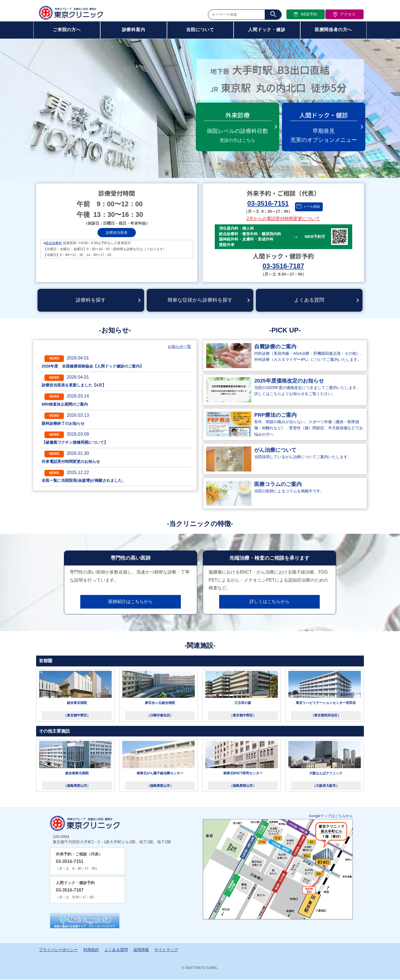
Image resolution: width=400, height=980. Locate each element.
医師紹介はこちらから (131, 602)
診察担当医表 (117, 233)
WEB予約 (306, 15)
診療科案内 (134, 30)
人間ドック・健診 (267, 30)
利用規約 (91, 951)
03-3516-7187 (283, 266)
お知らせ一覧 (179, 347)
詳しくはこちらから (269, 602)
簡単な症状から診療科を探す (200, 301)
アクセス (344, 15)
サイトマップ (166, 951)
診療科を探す (91, 301)
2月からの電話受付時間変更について (283, 219)
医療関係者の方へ (333, 30)
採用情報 (141, 951)
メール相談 (312, 207)
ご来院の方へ (67, 30)
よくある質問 (309, 301)
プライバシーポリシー (58, 951)
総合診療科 (54, 243)
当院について (200, 30)
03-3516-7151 (268, 203)
